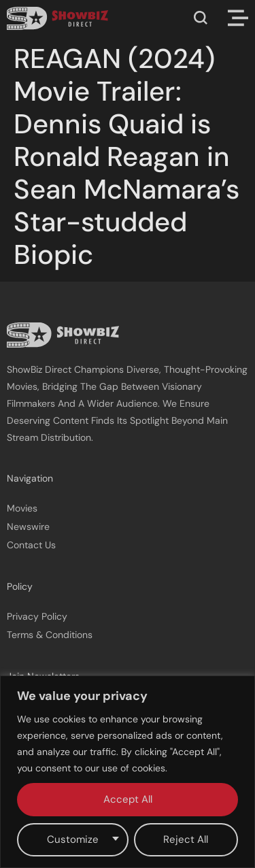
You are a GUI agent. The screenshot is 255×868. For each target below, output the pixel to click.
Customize (73, 839)
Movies (22, 508)
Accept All (128, 799)
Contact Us (31, 545)
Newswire (28, 527)
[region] (128, 772)
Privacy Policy (37, 616)
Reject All (186, 839)
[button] (201, 18)
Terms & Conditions (50, 635)
